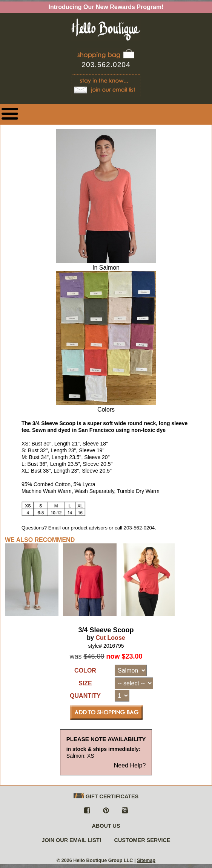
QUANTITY (85, 696)
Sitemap (146, 860)
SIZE (85, 683)
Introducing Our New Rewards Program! (106, 7)
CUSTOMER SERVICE (142, 840)
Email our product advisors (78, 528)
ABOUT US (106, 826)
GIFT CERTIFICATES (106, 796)
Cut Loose (110, 638)
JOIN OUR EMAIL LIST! (71, 840)
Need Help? (130, 765)
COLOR (85, 670)
